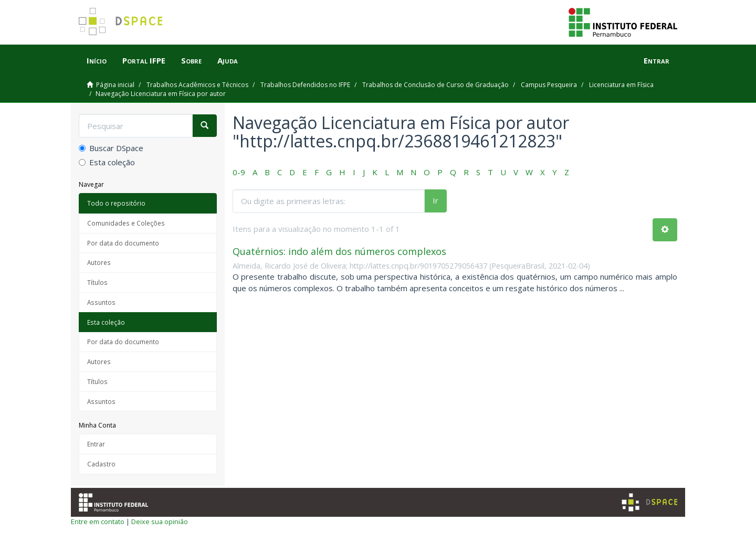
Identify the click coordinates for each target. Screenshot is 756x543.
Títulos (97, 282)
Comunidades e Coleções (126, 223)
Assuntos (101, 302)
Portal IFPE (144, 60)
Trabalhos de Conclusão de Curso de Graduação (435, 85)
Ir (435, 200)
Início (97, 60)
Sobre (191, 60)
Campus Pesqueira (549, 85)
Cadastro (101, 464)
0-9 (239, 172)
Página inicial (115, 85)
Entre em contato (98, 521)
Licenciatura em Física (621, 85)
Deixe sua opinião (160, 521)
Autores (99, 262)
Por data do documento (123, 243)
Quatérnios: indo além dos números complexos (339, 251)
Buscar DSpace (111, 148)
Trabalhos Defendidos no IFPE (305, 85)
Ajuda (228, 60)
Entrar (96, 444)
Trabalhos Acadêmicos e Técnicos (197, 85)
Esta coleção (107, 162)
